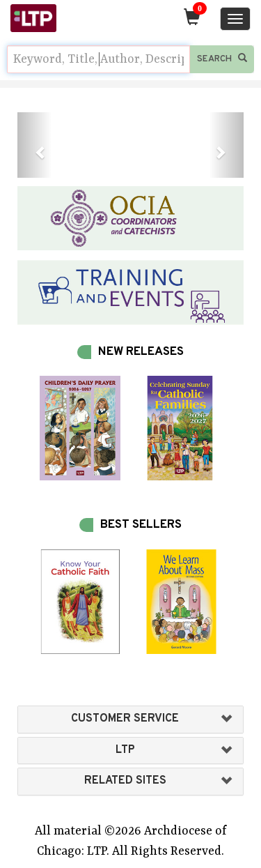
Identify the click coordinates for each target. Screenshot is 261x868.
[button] (34, 145)
